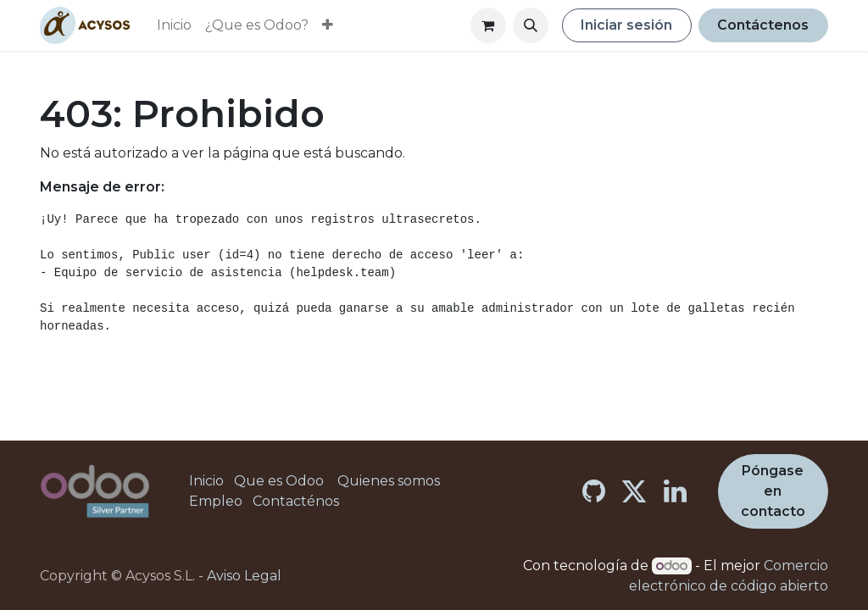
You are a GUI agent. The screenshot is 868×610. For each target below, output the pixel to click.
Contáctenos (763, 25)
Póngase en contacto (773, 491)
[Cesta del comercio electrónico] (488, 25)
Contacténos (296, 501)
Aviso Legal (244, 576)
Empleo (216, 501)
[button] (531, 25)
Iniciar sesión (626, 25)
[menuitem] (174, 25)
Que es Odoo (279, 481)
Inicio (206, 481)
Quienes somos (389, 481)
